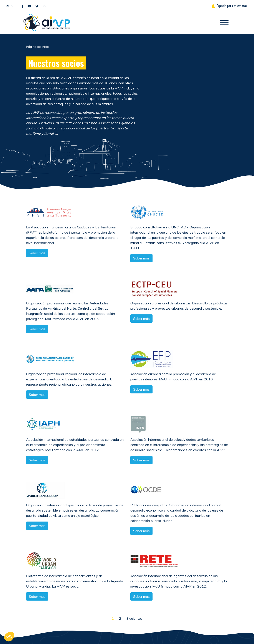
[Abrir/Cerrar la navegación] (224, 23)
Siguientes (134, 618)
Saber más (37, 253)
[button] (8, 6)
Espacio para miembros (232, 6)
